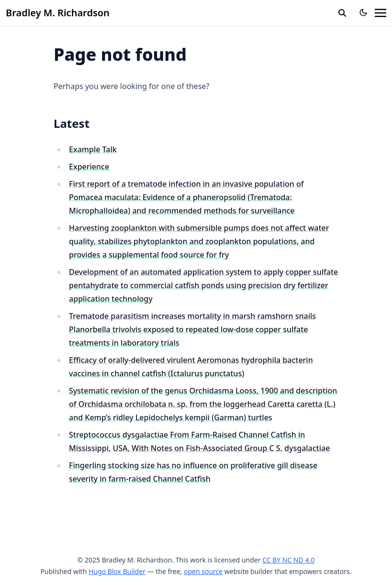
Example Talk (93, 149)
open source (203, 571)
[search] (342, 13)
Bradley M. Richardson (58, 13)
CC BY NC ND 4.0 (288, 560)
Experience (89, 167)
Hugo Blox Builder (117, 571)
